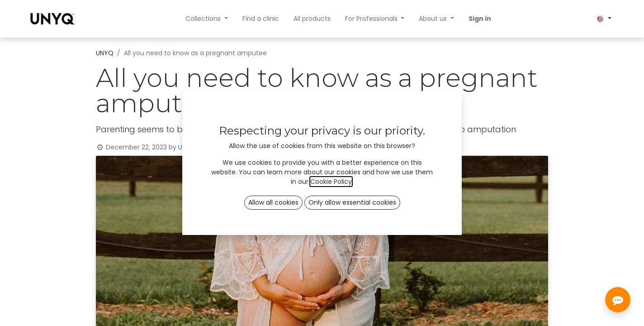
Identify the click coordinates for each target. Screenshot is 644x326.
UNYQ (105, 53)
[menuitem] (261, 19)
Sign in (480, 19)
